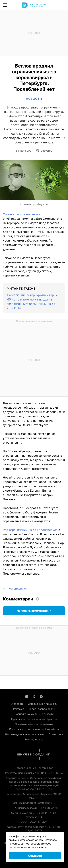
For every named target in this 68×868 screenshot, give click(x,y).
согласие (14, 847)
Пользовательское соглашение (34, 724)
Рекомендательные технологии (25, 734)
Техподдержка (34, 739)
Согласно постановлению (21, 214)
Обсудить (44, 151)
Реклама (19, 709)
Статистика (56, 734)
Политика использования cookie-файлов (34, 729)
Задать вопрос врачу (42, 709)
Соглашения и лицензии (43, 704)
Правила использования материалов (34, 719)
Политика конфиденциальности (34, 714)
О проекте (17, 704)
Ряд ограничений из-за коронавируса (30, 530)
